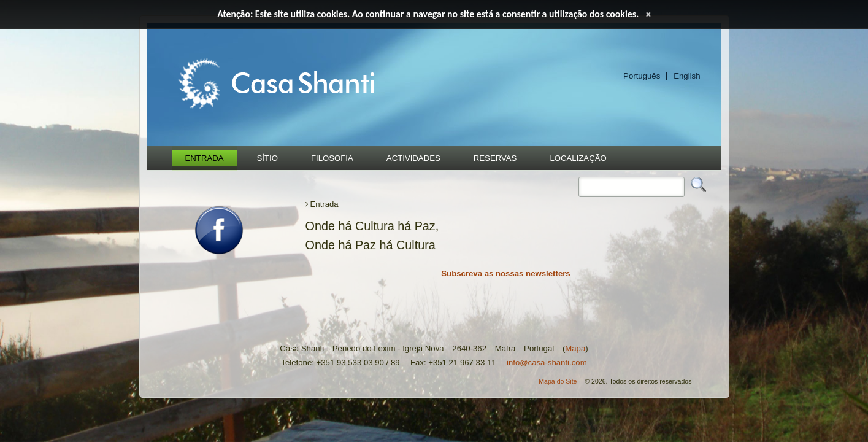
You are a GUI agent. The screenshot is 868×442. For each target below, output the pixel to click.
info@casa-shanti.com (547, 363)
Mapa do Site (558, 381)
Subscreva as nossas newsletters (505, 273)
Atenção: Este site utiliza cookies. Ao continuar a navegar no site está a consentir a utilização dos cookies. (428, 14)
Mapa (575, 348)
